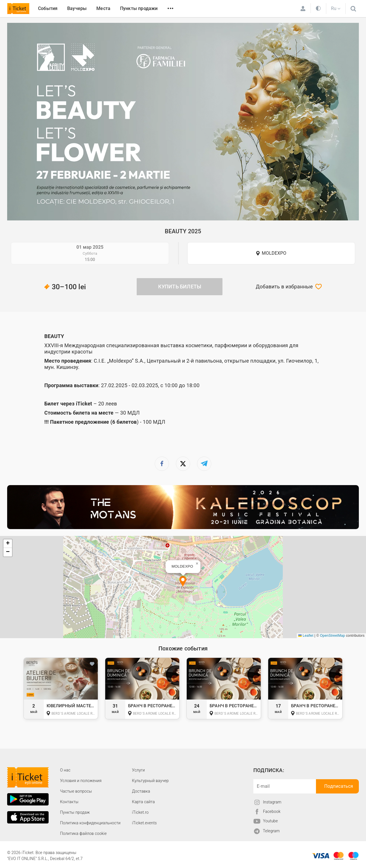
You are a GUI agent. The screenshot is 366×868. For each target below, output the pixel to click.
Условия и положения (81, 781)
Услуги (139, 770)
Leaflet (306, 636)
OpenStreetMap (332, 636)
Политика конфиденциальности (90, 823)
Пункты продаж (75, 812)
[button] (183, 582)
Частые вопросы (76, 791)
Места (103, 8)
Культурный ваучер (150, 781)
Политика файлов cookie (83, 833)
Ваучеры (77, 8)
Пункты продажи (139, 8)
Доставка (141, 791)
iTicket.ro (140, 812)
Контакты (69, 802)
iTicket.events (145, 823)
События (48, 8)
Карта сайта (144, 802)
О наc (65, 770)
